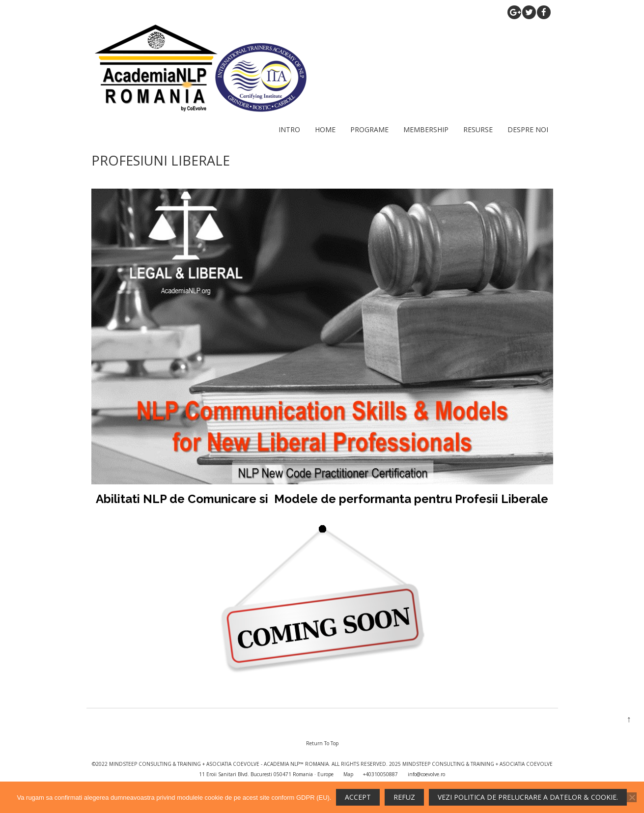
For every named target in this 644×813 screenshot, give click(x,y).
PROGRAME (369, 129)
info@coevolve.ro (426, 774)
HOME (325, 129)
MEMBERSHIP (426, 129)
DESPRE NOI (528, 129)
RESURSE (478, 129)
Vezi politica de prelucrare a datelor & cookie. (528, 797)
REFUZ (404, 797)
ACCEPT (358, 797)
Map (348, 774)
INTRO (289, 129)
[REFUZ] (632, 797)
